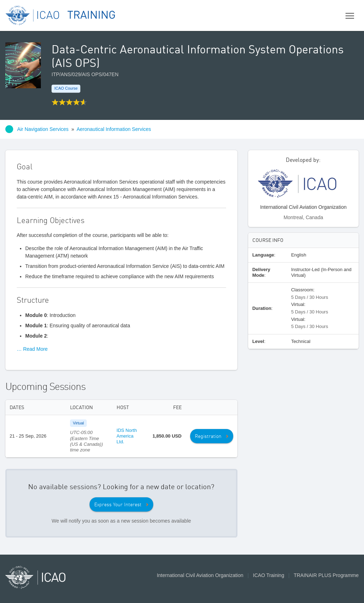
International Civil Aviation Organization (200, 575)
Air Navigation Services (43, 129)
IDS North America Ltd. (127, 436)
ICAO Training (269, 575)
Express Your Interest (118, 504)
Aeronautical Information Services (114, 129)
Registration (208, 436)
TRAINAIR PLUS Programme (326, 575)
